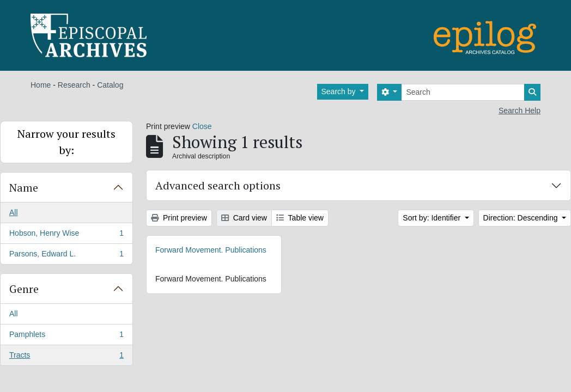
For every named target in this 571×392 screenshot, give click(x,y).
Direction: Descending (522, 218)
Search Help (520, 111)
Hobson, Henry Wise (66, 235)
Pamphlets (66, 336)
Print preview (179, 218)
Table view (300, 218)
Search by (340, 91)
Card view (244, 218)
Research (74, 85)
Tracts (66, 357)
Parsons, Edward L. (66, 256)
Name (24, 188)
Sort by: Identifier (433, 218)
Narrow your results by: (66, 142)
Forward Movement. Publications (211, 250)
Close (202, 126)
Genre (24, 289)
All (14, 212)
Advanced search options (218, 185)
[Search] (463, 92)
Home (41, 85)
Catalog (110, 85)
